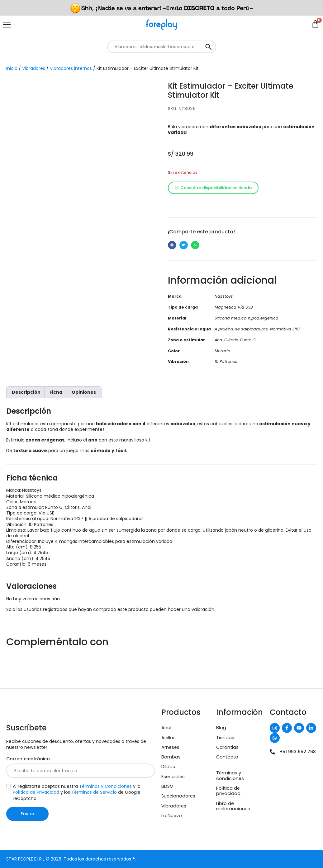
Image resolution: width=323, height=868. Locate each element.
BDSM (167, 786)
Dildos (168, 767)
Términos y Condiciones (105, 786)
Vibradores (34, 68)
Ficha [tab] (56, 392)
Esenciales (173, 777)
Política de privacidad (228, 791)
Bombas (171, 757)
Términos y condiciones (230, 775)
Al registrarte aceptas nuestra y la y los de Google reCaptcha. (77, 792)
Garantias (227, 747)
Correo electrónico (28, 759)
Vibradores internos (71, 68)
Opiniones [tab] (84, 392)
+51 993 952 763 (298, 752)
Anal (166, 728)
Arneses (170, 747)
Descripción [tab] (26, 392)
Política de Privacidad (36, 792)
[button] (172, 245)
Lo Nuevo (172, 816)
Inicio (12, 68)
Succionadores (178, 796)
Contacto (227, 757)
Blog (221, 728)
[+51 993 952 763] (272, 752)
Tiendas (225, 738)
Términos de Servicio (94, 792)
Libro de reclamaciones (233, 806)
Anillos (169, 738)
